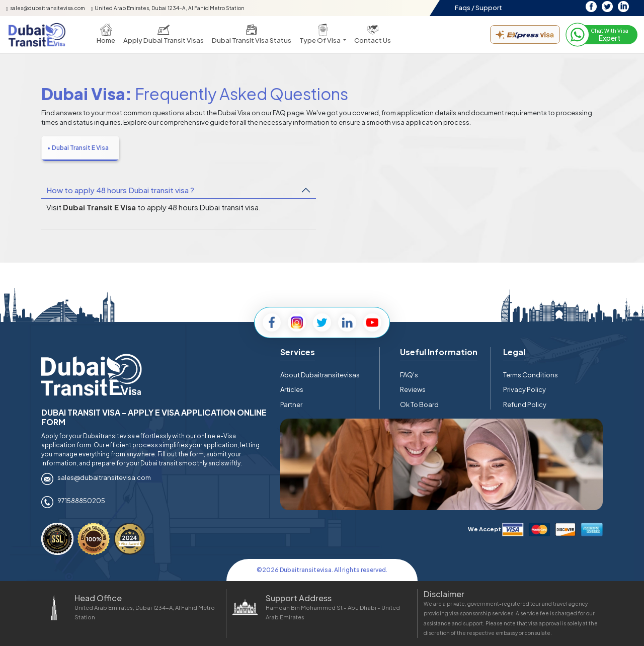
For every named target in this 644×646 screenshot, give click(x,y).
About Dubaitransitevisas (320, 375)
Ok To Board (419, 405)
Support (489, 8)
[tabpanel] (322, 204)
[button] (323, 35)
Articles (292, 389)
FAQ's (409, 375)
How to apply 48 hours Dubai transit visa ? (120, 190)
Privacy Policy (525, 389)
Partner (291, 405)
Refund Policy (525, 405)
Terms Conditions (531, 375)
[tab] (80, 148)
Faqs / (465, 8)
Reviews (413, 389)
